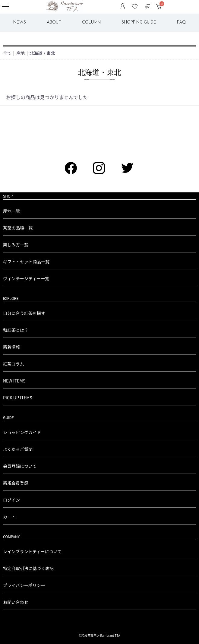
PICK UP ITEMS (18, 398)
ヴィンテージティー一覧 (26, 278)
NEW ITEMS (14, 381)
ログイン (11, 500)
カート (9, 517)
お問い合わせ (16, 602)
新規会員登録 (16, 483)
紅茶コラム (14, 364)
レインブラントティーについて (32, 551)
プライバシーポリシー (24, 585)
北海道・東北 (42, 53)
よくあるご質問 (18, 449)
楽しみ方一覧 (16, 245)
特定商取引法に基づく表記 (28, 568)
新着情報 (11, 347)
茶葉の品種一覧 (18, 228)
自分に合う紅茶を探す (24, 313)
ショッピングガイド (22, 432)
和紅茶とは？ (16, 330)
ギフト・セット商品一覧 (26, 262)
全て (7, 53)
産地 (21, 53)
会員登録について (20, 466)
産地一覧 (11, 211)
